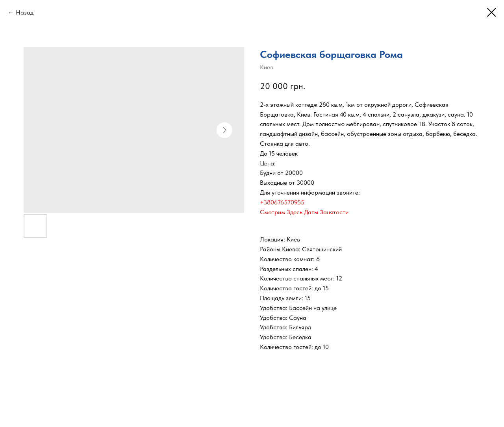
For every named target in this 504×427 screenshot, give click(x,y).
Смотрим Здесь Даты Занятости (304, 212)
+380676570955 (282, 202)
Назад (25, 12)
